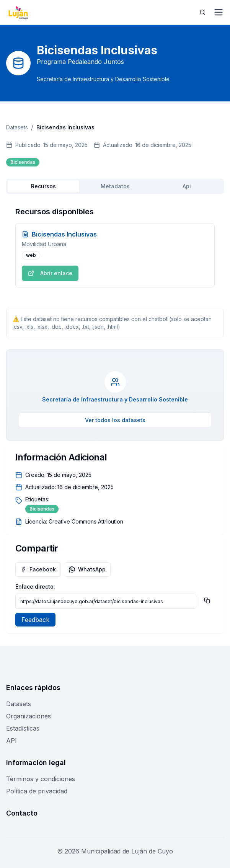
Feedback (35, 620)
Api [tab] (187, 186)
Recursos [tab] (43, 186)
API (11, 741)
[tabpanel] (115, 247)
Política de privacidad (37, 791)
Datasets (17, 127)
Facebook (38, 569)
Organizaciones (29, 716)
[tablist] (115, 186)
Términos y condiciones (41, 779)
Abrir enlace (50, 273)
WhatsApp (87, 569)
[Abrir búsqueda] (202, 12)
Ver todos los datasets (115, 420)
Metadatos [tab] (115, 186)
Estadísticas (23, 728)
